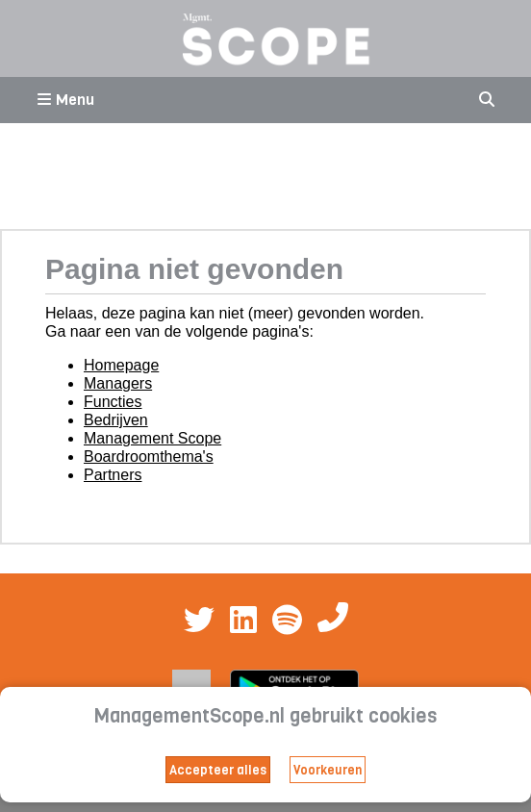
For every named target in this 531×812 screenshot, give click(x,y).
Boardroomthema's (149, 457)
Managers (118, 383)
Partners (113, 475)
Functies (113, 402)
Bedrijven (116, 420)
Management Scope (152, 438)
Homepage (121, 365)
